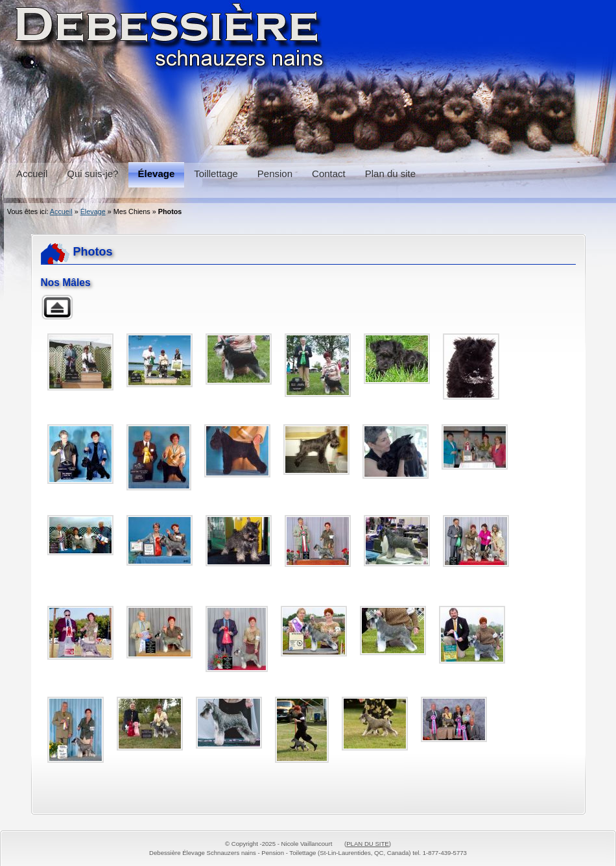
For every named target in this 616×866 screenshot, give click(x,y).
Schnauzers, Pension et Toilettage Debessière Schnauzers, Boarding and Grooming (308, 78)
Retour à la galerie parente (57, 307)
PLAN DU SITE (368, 844)
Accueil (61, 211)
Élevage (93, 211)
